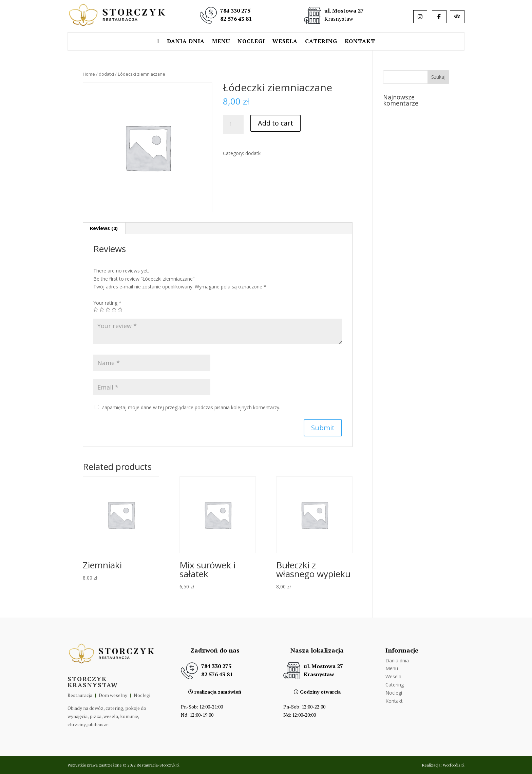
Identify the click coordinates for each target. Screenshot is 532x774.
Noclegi (251, 42)
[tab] (104, 228)
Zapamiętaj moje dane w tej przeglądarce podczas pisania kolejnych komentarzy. (191, 407)
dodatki (106, 74)
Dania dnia (186, 42)
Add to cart (275, 123)
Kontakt (360, 42)
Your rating (107, 303)
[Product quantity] (233, 124)
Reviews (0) (104, 228)
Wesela (285, 42)
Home (89, 74)
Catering (321, 42)
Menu (221, 42)
